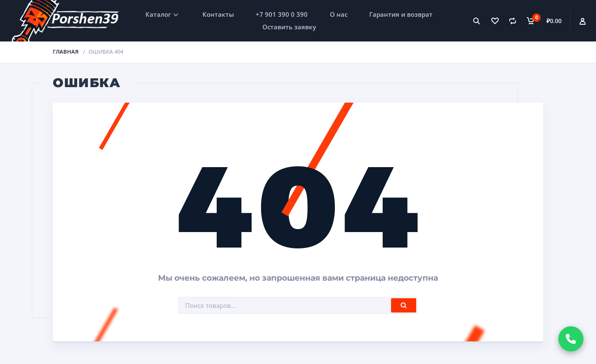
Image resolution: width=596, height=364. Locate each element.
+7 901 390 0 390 (282, 14)
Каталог (158, 14)
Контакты (218, 14)
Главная (66, 52)
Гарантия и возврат (401, 14)
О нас (339, 14)
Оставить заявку (289, 27)
